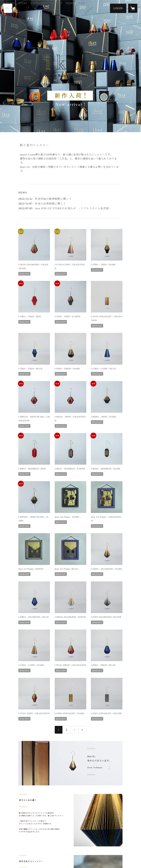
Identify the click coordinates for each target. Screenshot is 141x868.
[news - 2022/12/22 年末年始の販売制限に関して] (70, 199)
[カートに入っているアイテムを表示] (133, 8)
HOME (29, 8)
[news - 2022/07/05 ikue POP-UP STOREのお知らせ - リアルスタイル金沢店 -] (70, 208)
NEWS (88, 8)
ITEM (41, 8)
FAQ (100, 8)
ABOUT (75, 8)
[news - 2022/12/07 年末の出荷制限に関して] (70, 204)
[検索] (8, 8)
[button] (118, 8)
